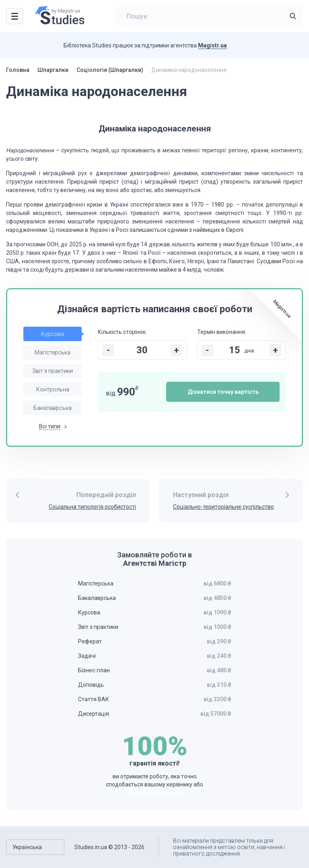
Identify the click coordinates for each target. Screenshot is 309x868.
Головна (18, 70)
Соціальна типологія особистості (92, 507)
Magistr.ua (212, 45)
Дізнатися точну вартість (223, 392)
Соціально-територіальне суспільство (224, 507)
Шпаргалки (53, 70)
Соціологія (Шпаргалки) (110, 70)
